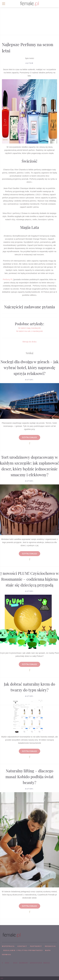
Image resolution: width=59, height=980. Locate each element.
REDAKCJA (50, 946)
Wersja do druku (30, 342)
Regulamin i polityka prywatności (23, 950)
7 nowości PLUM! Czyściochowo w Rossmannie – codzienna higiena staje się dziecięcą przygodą (30, 579)
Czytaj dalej (30, 437)
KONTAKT (22, 946)
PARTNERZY (36, 946)
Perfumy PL (8, 279)
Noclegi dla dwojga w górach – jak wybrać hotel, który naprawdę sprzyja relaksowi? (30, 368)
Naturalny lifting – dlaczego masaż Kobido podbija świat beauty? (30, 777)
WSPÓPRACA (8, 946)
